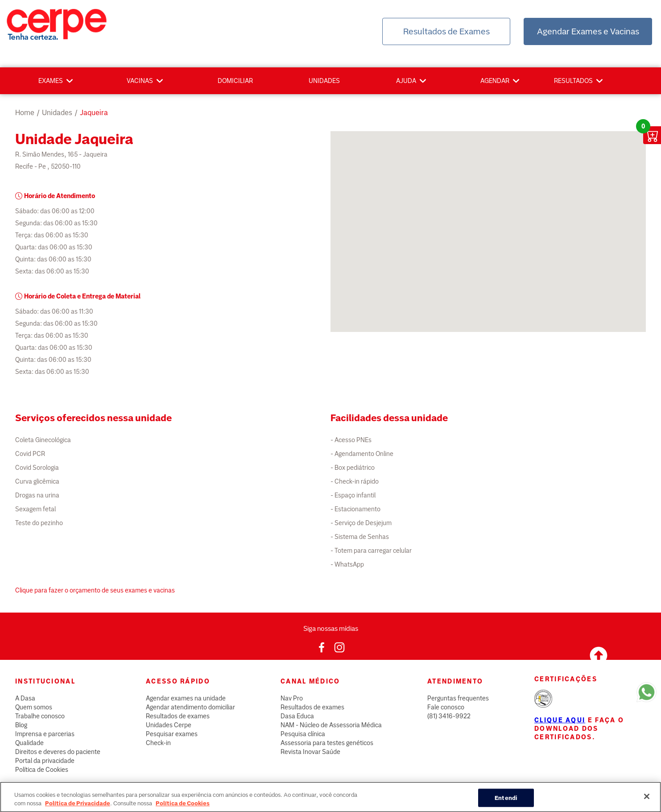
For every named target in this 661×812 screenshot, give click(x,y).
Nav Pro (292, 698)
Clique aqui (560, 720)
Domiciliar (235, 81)
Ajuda (406, 81)
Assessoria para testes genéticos (327, 743)
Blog (21, 725)
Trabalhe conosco (40, 716)
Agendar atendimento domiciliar (190, 707)
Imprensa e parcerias (45, 734)
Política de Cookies (42, 770)
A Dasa (25, 698)
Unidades (324, 81)
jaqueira (94, 113)
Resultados (573, 81)
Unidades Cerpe (169, 725)
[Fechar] (647, 801)
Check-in (158, 743)
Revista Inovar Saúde (310, 752)
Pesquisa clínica (303, 734)
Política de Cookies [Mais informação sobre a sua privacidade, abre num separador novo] (183, 808)
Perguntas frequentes (458, 698)
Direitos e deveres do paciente (58, 752)
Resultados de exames (178, 716)
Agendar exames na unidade (186, 698)
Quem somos (34, 707)
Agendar (495, 81)
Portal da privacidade (45, 761)
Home (25, 113)
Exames (51, 81)
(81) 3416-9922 (449, 716)
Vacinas (140, 81)
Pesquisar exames (172, 734)
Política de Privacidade (78, 808)
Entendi (506, 802)
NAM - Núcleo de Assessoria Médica (331, 725)
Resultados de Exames (446, 31)
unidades (57, 113)
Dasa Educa (297, 716)
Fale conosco (446, 707)
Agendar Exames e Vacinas (588, 31)
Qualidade (29, 743)
